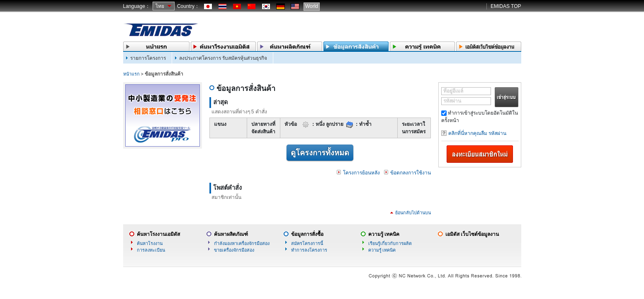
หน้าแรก (131, 74)
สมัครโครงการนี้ (307, 243)
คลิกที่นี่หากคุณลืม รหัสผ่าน (477, 133)
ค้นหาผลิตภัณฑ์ (231, 234)
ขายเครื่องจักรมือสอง (234, 250)
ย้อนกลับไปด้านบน (413, 213)
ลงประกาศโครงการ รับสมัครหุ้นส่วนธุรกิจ (223, 58)
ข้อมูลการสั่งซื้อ (307, 234)
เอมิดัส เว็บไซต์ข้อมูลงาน (472, 234)
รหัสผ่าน (452, 101)
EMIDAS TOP (506, 6)
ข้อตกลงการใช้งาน (411, 173)
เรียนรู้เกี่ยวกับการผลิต (390, 243)
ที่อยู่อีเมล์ (453, 91)
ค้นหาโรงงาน (150, 243)
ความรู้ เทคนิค (384, 234)
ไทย (160, 6)
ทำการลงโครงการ (309, 250)
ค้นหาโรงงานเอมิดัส (158, 234)
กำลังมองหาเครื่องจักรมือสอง (242, 243)
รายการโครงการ (148, 58)
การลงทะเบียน (151, 250)
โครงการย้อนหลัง (361, 173)
